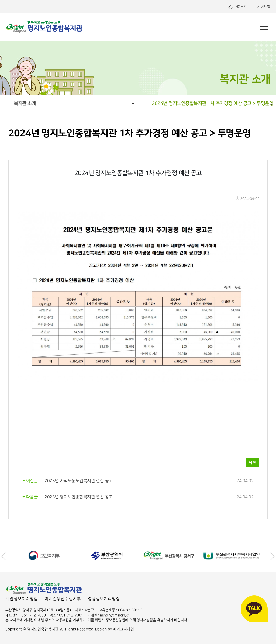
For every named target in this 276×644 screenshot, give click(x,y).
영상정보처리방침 (104, 599)
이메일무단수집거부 (63, 599)
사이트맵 (261, 7)
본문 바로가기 (0, 0)
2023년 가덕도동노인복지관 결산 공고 (79, 481)
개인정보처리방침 (22, 599)
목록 (252, 463)
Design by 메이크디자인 (115, 629)
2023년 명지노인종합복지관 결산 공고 (79, 497)
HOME (237, 7)
